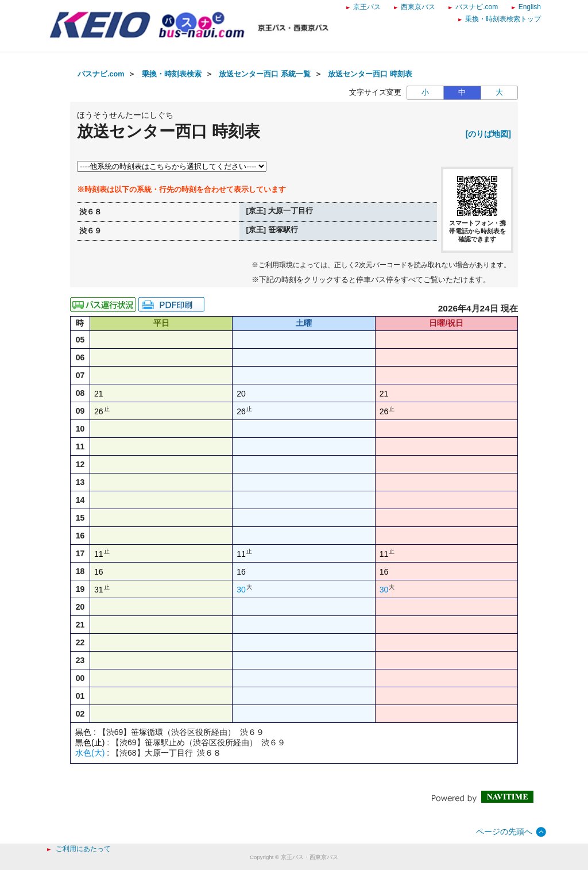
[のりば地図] (488, 134)
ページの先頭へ (504, 831)
